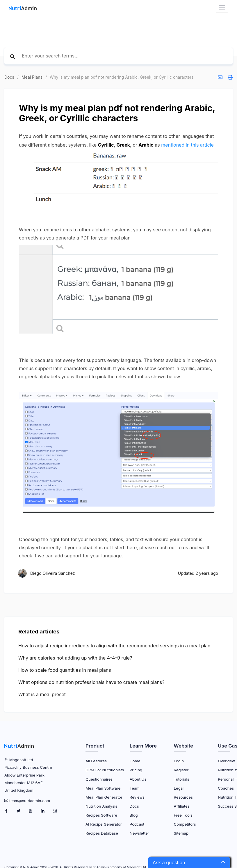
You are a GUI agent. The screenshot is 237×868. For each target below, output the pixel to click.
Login (179, 761)
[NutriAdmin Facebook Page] (7, 811)
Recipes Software (101, 815)
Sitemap (181, 833)
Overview (226, 761)
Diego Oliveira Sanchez (52, 573)
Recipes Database (102, 833)
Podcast (137, 824)
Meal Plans (32, 77)
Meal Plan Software (103, 788)
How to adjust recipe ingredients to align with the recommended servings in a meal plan (114, 646)
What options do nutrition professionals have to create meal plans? (91, 682)
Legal (179, 788)
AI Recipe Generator (104, 824)
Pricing (136, 770)
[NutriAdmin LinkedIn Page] (43, 811)
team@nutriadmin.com (30, 801)
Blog (134, 815)
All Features (96, 761)
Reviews (137, 797)
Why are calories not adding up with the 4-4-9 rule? (75, 658)
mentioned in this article (187, 145)
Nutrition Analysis (101, 806)
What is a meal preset (42, 694)
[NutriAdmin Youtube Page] (31, 811)
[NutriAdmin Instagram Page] (55, 811)
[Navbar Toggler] (222, 8)
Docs (9, 77)
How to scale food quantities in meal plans (65, 670)
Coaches (226, 788)
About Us (138, 779)
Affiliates (182, 806)
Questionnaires (99, 779)
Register (181, 770)
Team (135, 788)
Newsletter (139, 833)
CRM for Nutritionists (105, 770)
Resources (183, 797)
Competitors (185, 824)
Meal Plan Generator (104, 797)
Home (135, 761)
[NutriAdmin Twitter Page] (19, 811)
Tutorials (182, 779)
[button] (189, 862)
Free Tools (183, 815)
